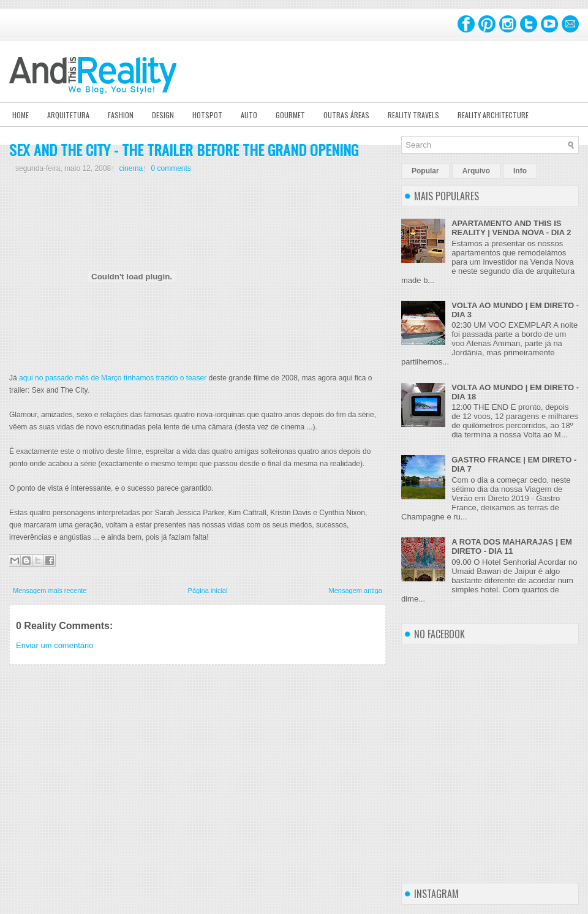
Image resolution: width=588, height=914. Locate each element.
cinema (131, 168)
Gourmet (290, 115)
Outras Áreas (346, 115)
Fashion (121, 115)
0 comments (171, 168)
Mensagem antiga (356, 591)
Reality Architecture (493, 115)
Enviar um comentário (55, 645)
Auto (249, 115)
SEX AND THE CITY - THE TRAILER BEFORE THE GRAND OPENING (184, 149)
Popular (425, 171)
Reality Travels (413, 115)
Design (163, 115)
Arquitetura (68, 115)
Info (520, 171)
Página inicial (208, 591)
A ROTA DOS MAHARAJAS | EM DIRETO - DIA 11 (512, 546)
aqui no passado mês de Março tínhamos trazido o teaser (113, 378)
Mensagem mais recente (50, 591)
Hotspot (207, 115)
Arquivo (476, 171)
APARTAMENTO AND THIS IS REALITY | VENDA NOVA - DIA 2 (511, 228)
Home (21, 115)
